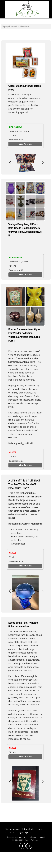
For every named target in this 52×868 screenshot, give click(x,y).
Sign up (28, 832)
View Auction (25, 144)
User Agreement (13, 829)
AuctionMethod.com (32, 840)
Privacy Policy (28, 829)
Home (39, 829)
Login (20, 832)
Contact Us (11, 832)
